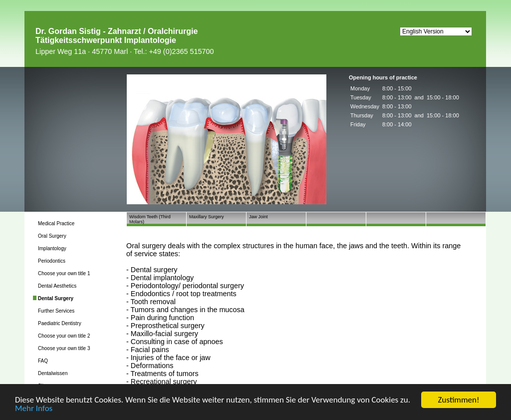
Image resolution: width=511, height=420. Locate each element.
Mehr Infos (34, 409)
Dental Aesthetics (57, 286)
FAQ (43, 361)
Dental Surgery (56, 298)
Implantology (52, 248)
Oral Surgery (52, 236)
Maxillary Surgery (207, 217)
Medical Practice (56, 223)
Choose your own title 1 (64, 273)
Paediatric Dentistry (60, 323)
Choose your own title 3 (64, 348)
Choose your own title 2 (64, 336)
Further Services (56, 311)
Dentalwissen (53, 373)
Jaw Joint (258, 217)
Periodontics (52, 261)
